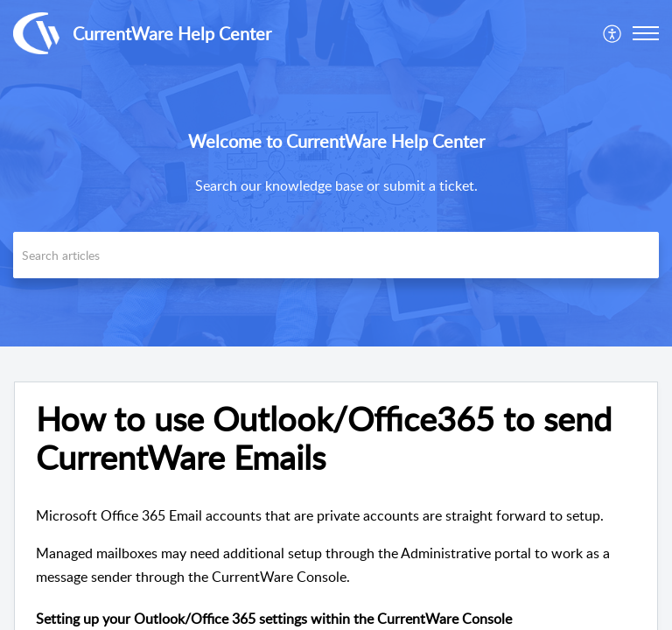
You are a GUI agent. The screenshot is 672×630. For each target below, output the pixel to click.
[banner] (336, 173)
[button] (646, 33)
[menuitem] (613, 33)
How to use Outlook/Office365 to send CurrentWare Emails (324, 438)
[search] (336, 255)
